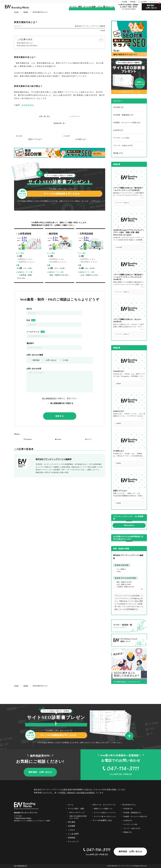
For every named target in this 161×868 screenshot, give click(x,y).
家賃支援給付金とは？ (25, 43)
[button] (130, 736)
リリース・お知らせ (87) (123, 145)
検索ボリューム (103, 809)
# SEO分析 (119, 247)
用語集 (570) (118, 153)
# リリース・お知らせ (122, 203)
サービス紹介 (76, 809)
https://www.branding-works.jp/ (26, 809)
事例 (80, 7)
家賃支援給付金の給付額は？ (28, 46)
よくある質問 (143, 2)
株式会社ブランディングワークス (122, 866)
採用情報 (133, 2)
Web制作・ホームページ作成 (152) (127, 123)
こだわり (72, 830)
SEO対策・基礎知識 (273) (123, 115)
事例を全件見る (129, 525)
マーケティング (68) (121, 138)
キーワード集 (105, 817)
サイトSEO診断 (89, 7)
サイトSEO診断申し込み (102, 820)
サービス (73, 7)
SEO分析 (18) (118, 107)
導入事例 (72, 822)
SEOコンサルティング (77, 813)
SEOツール (110, 7)
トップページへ (75, 116)
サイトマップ (153, 2)
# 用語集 (102, 31)
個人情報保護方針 (49, 398)
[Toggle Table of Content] (100, 40)
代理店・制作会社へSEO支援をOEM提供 (77, 793)
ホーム (71, 805)
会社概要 (124, 2)
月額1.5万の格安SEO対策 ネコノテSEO (78, 817)
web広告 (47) (118, 130)
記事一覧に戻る (45, 116)
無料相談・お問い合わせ (151, 7)
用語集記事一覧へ (60, 123)
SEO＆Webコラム (129, 805)
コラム (100, 7)
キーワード (105, 813)
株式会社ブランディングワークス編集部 (90, 26)
